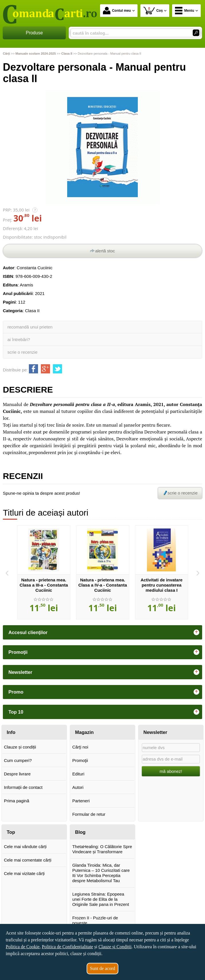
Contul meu (117, 11)
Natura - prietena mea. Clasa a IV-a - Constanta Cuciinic (103, 585)
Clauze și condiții (20, 747)
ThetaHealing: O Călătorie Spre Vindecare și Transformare (102, 849)
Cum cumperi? (18, 760)
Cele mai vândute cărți (25, 847)
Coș (153, 10)
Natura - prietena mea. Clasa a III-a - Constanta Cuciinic (44, 585)
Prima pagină (17, 801)
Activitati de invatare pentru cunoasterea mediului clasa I (162, 585)
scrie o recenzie (22, 352)
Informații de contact (23, 787)
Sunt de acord (103, 968)
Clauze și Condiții (115, 947)
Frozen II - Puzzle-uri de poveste (95, 920)
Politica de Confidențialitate (67, 947)
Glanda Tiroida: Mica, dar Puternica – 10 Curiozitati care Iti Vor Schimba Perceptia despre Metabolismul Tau (101, 873)
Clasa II (32, 311)
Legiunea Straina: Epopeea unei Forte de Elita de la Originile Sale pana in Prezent (101, 899)
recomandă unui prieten (30, 327)
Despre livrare (17, 774)
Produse (34, 33)
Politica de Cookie (23, 947)
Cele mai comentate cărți (28, 860)
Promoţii (80, 760)
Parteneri (81, 801)
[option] (44, 573)
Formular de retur (89, 814)
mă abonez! (171, 771)
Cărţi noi (80, 747)
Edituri (78, 774)
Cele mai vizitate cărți (24, 873)
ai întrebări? (19, 339)
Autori (78, 787)
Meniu (185, 11)
